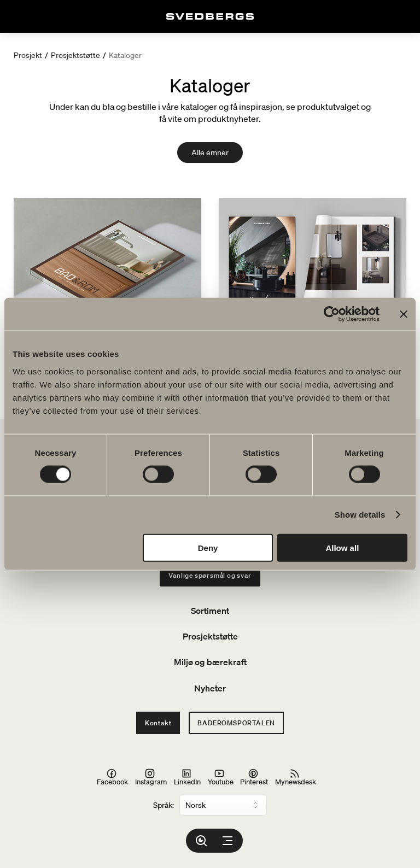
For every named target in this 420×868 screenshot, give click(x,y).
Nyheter (210, 688)
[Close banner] (404, 314)
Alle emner (210, 153)
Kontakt (158, 723)
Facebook (112, 777)
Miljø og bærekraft (210, 662)
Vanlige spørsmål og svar (210, 575)
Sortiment (210, 611)
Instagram (151, 777)
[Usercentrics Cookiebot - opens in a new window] (332, 314)
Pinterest (254, 777)
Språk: (164, 805)
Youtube (221, 777)
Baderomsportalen (236, 723)
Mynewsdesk (296, 777)
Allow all (342, 547)
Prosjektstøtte (75, 55)
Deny (208, 547)
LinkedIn (187, 777)
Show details (360, 515)
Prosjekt (28, 55)
